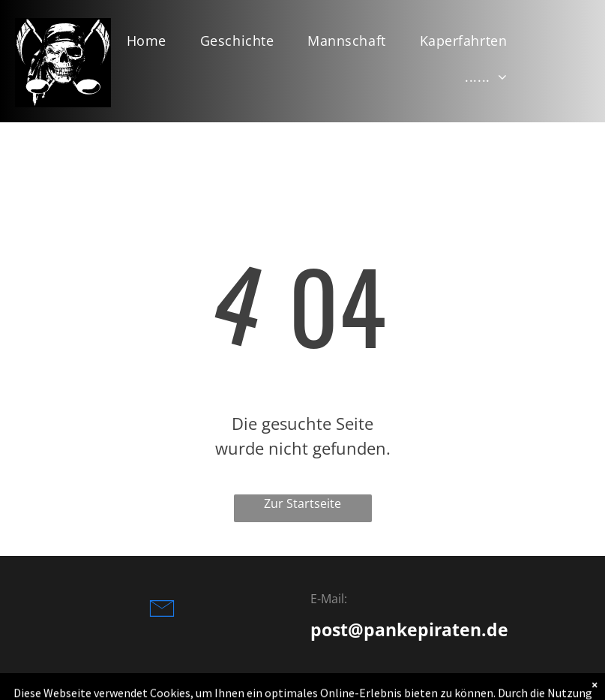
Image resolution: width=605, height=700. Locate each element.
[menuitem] (152, 41)
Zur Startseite (302, 503)
